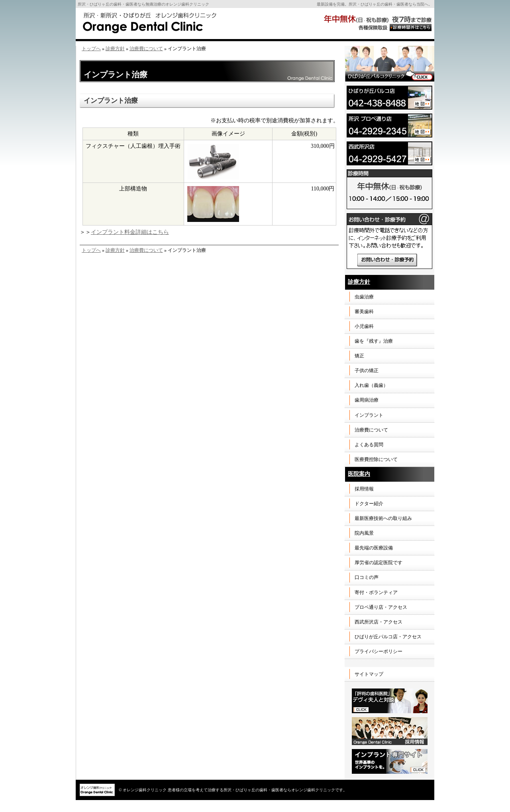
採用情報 (364, 489)
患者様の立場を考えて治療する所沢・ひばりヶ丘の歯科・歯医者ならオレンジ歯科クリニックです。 (257, 790)
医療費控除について (376, 459)
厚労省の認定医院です (379, 563)
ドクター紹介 (369, 504)
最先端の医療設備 (374, 548)
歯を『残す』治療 (374, 341)
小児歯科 (364, 326)
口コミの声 (367, 577)
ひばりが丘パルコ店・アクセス (388, 637)
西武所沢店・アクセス (379, 622)
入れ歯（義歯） (371, 385)
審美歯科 (364, 312)
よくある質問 (369, 445)
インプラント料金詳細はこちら (130, 232)
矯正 (359, 356)
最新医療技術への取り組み (383, 518)
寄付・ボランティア (376, 592)
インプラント (369, 415)
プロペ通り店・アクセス (381, 607)
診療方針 (115, 49)
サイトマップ (369, 674)
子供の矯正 (367, 371)
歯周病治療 (367, 400)
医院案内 (359, 474)
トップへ (91, 49)
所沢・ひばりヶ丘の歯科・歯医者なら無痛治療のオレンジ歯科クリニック (143, 4)
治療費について (146, 49)
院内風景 (364, 533)
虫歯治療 (364, 297)
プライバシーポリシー (379, 651)
